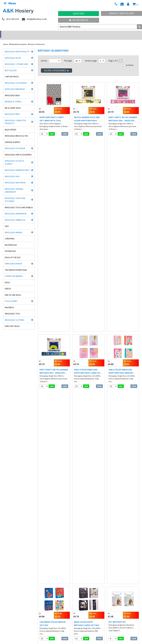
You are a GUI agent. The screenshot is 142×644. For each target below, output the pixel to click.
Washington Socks (80, 531)
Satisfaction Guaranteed (117, 566)
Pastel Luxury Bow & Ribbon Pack (119, 347)
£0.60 (115, 164)
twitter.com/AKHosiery (46, 589)
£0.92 (96, 397)
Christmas (10, 235)
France (35, 624)
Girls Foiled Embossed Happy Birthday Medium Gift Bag (121, 173)
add (52, 130)
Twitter (99, 633)
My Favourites (79, 20)
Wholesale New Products (17, 48)
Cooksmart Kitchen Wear (13, 534)
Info (76, 557)
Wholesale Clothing (15, 316)
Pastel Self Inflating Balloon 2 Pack (85, 347)
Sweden (60, 624)
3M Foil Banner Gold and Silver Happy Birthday (87, 115)
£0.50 (62, 106)
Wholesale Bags (12, 91)
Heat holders (78, 528)
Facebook (89, 633)
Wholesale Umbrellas (15, 216)
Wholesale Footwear (15, 144)
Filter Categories (56, 67)
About (110, 606)
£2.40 (131, 222)
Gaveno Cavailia (44, 534)
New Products (42, 566)
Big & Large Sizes (13, 104)
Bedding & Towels (13, 98)
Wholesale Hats (12, 172)
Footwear (7, 566)
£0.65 (96, 106)
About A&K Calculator (82, 573)
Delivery (111, 557)
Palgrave (111, 534)
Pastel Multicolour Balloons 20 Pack (50, 347)
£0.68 (62, 455)
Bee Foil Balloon (83, 403)
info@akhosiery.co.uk (117, 589)
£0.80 (62, 280)
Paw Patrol (111, 538)
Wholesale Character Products (15, 118)
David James (43, 525)
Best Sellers (11, 66)
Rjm (5, 525)
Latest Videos (124, 33)
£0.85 (46, 280)
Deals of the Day (13, 253)
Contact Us (112, 563)
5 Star (110, 525)
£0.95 (80, 397)
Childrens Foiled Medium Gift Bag (52, 231)
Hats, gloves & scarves (12, 563)
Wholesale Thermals (51, 633)
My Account (53, 33)
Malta (86, 624)
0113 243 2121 (80, 589)
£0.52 (131, 339)
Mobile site (111, 570)
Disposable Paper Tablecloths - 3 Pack (50, 463)
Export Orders (79, 566)
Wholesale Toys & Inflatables (19, 203)
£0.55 (46, 106)
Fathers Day (10, 247)
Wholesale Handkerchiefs (17, 166)
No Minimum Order (18, 33)
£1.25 (115, 397)
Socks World (42, 538)
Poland (51, 624)
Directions (78, 606)
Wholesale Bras (12, 110)
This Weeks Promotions (16, 266)
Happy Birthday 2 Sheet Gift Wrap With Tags (52, 115)
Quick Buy (79, 14)
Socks (5, 557)
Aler (74, 525)
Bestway (6, 538)
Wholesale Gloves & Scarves (14, 158)
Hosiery (39, 563)
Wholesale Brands (14, 228)
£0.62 (62, 397)
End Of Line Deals (13, 291)
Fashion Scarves (12, 138)
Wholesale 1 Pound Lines (17, 60)
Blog (109, 560)
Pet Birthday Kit (117, 229)
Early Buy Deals (12, 322)
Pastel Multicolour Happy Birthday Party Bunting (53, 289)
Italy (43, 624)
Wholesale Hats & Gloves (72, 633)
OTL (74, 538)
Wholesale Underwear (16, 210)
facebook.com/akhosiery (14, 589)
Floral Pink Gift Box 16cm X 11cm (123, 405)
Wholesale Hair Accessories (18, 151)
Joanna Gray (112, 531)
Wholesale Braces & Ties (16, 132)
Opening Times (80, 609)
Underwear (41, 560)
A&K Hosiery (19, 633)
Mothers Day (11, 241)
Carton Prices (12, 73)
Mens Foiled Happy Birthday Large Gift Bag (87, 231)
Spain (69, 624)
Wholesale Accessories (18, 40)
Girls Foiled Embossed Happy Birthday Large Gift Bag (88, 173)
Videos (8, 285)
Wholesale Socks (13, 54)
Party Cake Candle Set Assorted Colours (86, 463)
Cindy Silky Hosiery (45, 531)
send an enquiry (82, 592)
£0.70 (80, 106)
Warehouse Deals (89, 33)
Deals (7, 278)
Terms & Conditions (82, 563)
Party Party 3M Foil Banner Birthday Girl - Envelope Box (123, 115)
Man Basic (7, 528)
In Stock (128, 61)
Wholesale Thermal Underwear (14, 187)
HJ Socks (111, 528)
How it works (79, 570)
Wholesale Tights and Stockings (15, 196)
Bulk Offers (10, 126)
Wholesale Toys (12, 310)
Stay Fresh (7, 531)
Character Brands (14, 272)
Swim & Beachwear (13, 260)
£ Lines (39, 557)
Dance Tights (8, 541)
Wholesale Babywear (15, 85)
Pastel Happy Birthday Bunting (51, 405)
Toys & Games (11, 297)
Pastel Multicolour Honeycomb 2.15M (119, 289)
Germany (26, 624)
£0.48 (96, 455)
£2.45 (115, 222)
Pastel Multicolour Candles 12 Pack (85, 289)
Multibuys (9, 303)
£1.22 (131, 397)
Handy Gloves (43, 528)
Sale (7, 222)
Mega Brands (78, 534)
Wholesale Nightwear (15, 179)
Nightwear (7, 560)
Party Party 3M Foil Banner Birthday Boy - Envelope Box (54, 173)
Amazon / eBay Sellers (121, 13)
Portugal (78, 624)
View (65, 130)
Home (5, 40)
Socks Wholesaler (33, 633)
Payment (78, 560)
